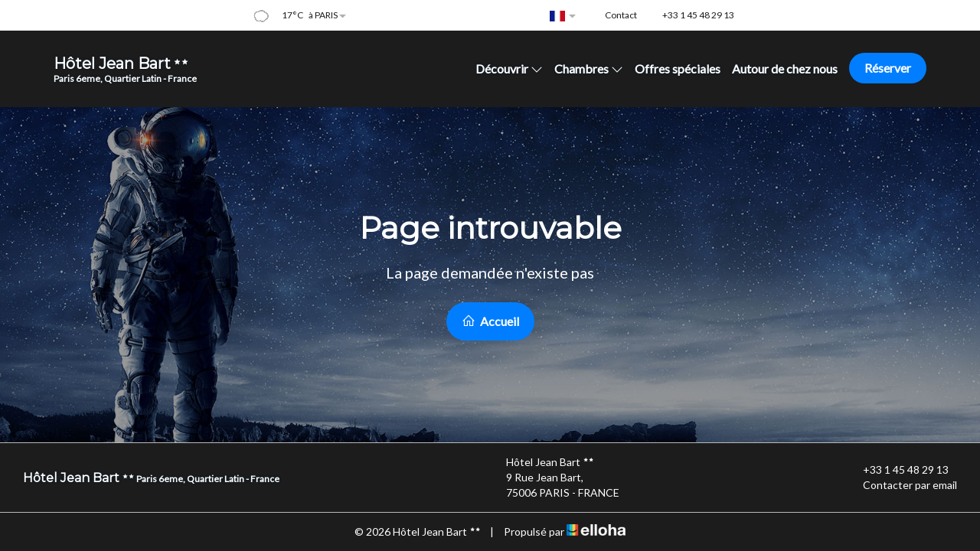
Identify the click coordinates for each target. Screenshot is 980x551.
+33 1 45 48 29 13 (897, 470)
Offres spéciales (678, 68)
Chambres (589, 68)
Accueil (490, 321)
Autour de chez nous (785, 68)
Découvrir (509, 68)
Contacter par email (901, 485)
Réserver (888, 68)
